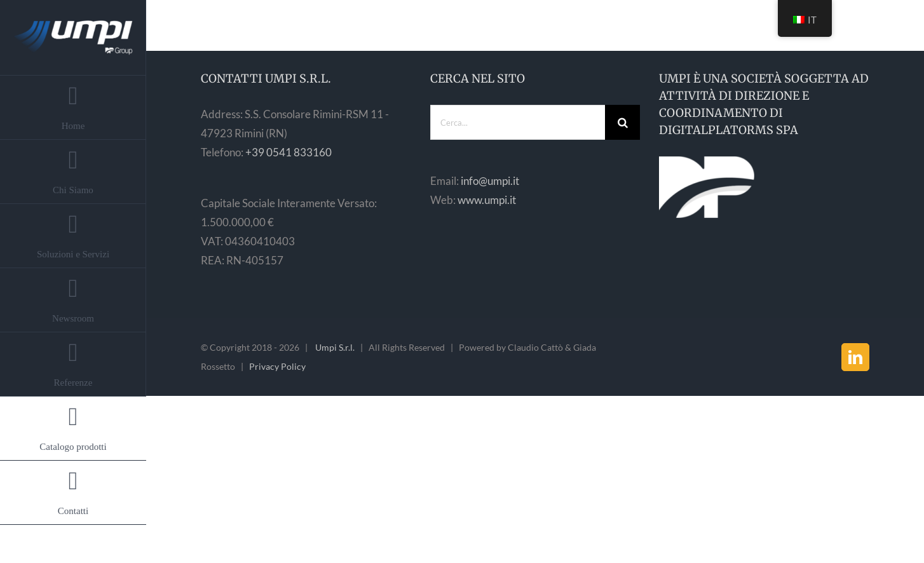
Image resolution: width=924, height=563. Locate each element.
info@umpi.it (490, 181)
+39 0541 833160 (289, 152)
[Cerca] (622, 122)
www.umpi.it (487, 200)
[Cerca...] (518, 122)
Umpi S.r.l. (335, 347)
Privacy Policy (277, 366)
